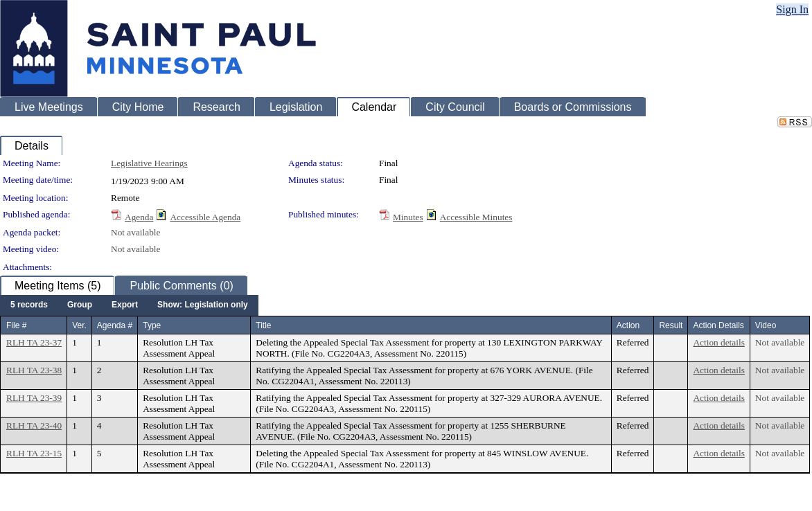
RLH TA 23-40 (34, 425)
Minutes (408, 217)
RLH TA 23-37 (34, 342)
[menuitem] (29, 305)
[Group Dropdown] (80, 305)
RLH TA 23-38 (34, 370)
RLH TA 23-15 (34, 453)
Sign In (792, 9)
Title (263, 325)
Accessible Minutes (476, 217)
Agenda (139, 217)
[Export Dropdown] (125, 305)
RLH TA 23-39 (34, 398)
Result (671, 325)
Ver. (79, 325)
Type (152, 325)
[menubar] (129, 305)
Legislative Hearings (149, 163)
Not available (135, 232)
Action (628, 325)
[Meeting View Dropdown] (203, 305)
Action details (718, 342)
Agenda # (115, 325)
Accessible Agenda (205, 217)
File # (16, 325)
